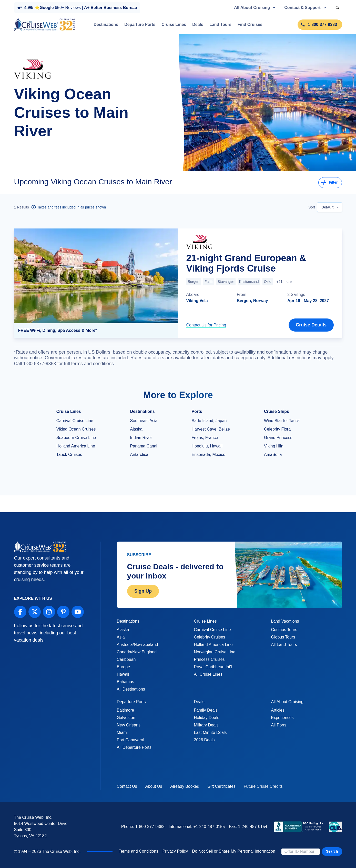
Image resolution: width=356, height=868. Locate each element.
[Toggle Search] (338, 8)
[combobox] (329, 207)
